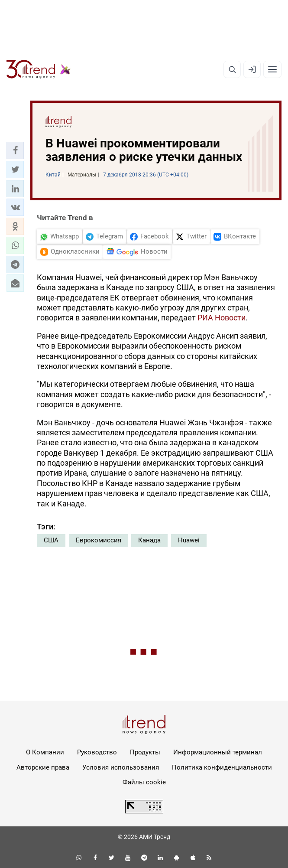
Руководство (97, 752)
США (51, 540)
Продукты (145, 752)
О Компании (45, 752)
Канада (149, 540)
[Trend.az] (39, 69)
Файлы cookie (144, 782)
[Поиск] (232, 69)
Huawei (189, 540)
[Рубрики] (272, 69)
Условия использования (121, 767)
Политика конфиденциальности (222, 767)
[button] (15, 150)
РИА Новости (222, 318)
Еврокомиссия (99, 540)
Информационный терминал (218, 752)
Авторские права (43, 767)
